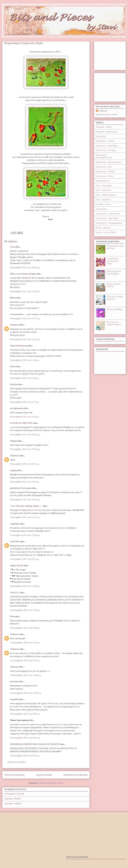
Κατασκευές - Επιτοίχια (106, 150)
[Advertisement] (110, 55)
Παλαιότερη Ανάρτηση (76, 775)
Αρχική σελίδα (44, 775)
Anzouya (14, 667)
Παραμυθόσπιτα (103, 181)
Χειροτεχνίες (101, 209)
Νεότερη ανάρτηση (14, 775)
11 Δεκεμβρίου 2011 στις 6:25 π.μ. (25, 660)
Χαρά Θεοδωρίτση (19, 346)
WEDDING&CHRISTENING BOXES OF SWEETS (35, 744)
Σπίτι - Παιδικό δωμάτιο (106, 195)
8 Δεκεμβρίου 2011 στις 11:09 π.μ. (25, 291)
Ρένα (12, 616)
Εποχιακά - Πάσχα (104, 127)
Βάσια (13, 298)
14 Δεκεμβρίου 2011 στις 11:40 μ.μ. (26, 675)
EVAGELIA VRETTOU (21, 423)
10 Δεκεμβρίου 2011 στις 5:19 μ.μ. (25, 610)
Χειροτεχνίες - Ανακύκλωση (108, 214)
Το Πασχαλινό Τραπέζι (14, 794)
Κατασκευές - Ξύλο (104, 167)
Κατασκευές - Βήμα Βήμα (107, 146)
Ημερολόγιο (101, 136)
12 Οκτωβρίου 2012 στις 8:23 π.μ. (25, 756)
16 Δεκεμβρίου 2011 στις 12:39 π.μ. (26, 693)
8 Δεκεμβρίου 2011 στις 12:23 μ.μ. (25, 339)
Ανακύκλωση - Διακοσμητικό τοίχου (113, 261)
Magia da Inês (17, 565)
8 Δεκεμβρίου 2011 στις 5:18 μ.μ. (25, 417)
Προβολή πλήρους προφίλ (107, 114)
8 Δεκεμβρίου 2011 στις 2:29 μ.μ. (25, 378)
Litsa (12, 247)
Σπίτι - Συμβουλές (103, 200)
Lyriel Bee (15, 541)
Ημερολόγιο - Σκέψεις (105, 141)
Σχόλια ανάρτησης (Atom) (52, 783)
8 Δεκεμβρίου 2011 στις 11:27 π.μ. (25, 318)
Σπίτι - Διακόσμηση (104, 185)
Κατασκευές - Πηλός (105, 176)
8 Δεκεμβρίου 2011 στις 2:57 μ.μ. (25, 402)
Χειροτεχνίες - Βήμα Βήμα (107, 218)
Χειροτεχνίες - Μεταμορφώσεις (109, 223)
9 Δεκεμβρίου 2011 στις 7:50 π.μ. (25, 482)
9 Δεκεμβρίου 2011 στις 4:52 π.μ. (25, 464)
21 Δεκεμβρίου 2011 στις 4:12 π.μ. (25, 738)
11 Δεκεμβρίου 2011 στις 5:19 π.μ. (25, 643)
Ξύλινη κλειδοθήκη (115, 309)
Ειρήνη (13, 470)
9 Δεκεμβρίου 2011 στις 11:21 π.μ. (25, 517)
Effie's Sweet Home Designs (23, 274)
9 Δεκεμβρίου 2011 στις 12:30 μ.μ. (25, 535)
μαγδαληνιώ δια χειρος (21, 488)
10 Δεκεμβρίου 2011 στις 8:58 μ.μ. (25, 628)
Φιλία (13, 367)
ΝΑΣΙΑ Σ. (15, 593)
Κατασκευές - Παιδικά (105, 172)
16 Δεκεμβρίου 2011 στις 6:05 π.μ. (25, 714)
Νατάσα (14, 384)
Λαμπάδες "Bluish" (13, 799)
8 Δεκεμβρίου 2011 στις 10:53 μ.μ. (25, 449)
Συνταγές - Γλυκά (103, 204)
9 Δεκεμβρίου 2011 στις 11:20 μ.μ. (25, 586)
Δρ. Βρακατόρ (17, 408)
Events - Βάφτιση (103, 228)
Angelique (15, 524)
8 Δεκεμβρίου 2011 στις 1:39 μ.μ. (25, 360)
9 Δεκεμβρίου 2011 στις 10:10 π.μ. (25, 500)
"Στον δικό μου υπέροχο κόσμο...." (26, 506)
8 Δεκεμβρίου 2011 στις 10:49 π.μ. (25, 267)
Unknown (15, 325)
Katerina (14, 681)
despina (14, 441)
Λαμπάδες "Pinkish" (13, 804)
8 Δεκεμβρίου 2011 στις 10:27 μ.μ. (25, 435)
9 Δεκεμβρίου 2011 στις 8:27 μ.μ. (25, 559)
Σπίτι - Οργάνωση (103, 190)
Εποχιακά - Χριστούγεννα (107, 132)
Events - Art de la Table (106, 232)
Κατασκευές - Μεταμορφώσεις (109, 162)
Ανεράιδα (14, 699)
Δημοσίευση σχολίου (17, 762)
